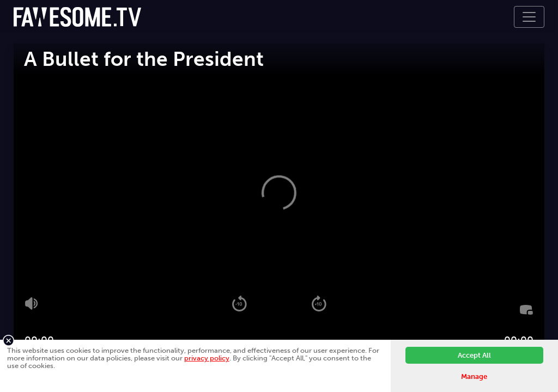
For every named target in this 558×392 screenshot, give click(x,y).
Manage (474, 376)
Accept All (474, 355)
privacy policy (207, 358)
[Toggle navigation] (529, 17)
